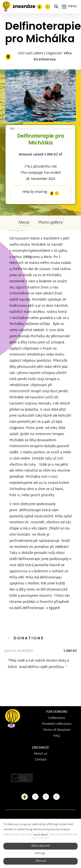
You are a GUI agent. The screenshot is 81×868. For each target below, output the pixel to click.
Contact (41, 760)
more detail (40, 835)
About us (40, 754)
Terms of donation (57, 730)
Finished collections (57, 724)
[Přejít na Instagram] (35, 797)
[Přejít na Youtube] (46, 797)
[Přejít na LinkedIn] (56, 797)
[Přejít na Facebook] (25, 797)
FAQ (57, 736)
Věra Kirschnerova (52, 57)
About (24, 223)
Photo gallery (51, 223)
